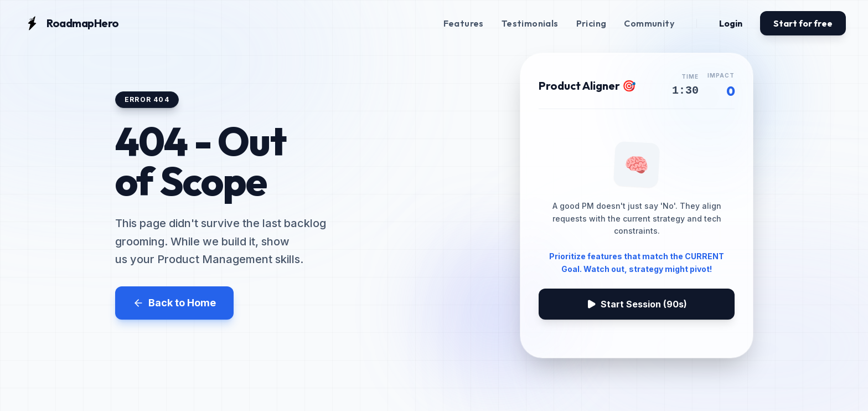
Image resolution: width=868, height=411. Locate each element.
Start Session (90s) (637, 304)
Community (649, 23)
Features (464, 23)
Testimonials (530, 23)
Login (731, 23)
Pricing (591, 23)
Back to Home (174, 303)
